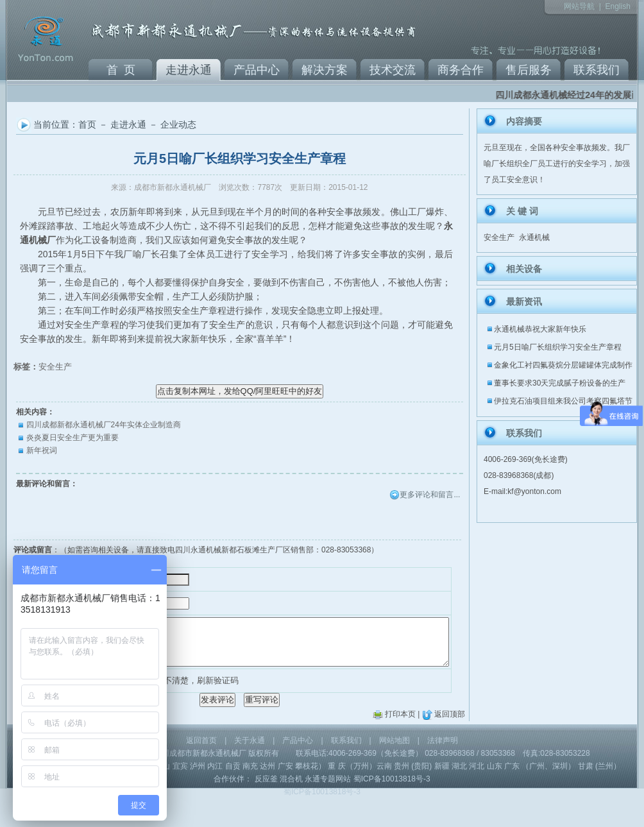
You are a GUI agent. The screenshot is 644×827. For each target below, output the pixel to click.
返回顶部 (450, 743)
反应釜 (266, 808)
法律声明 (443, 769)
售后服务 (529, 70)
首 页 (121, 70)
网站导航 (579, 6)
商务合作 (461, 70)
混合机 (291, 808)
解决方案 (325, 70)
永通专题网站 (328, 808)
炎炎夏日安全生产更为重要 (72, 438)
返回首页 (201, 769)
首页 (87, 124)
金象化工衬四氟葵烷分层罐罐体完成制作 (563, 365)
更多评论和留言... (430, 495)
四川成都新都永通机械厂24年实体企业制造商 (104, 425)
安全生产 (55, 367)
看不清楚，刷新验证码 (180, 700)
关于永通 (250, 769)
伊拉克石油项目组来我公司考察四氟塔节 (563, 401)
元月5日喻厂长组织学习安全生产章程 (558, 347)
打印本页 (400, 743)
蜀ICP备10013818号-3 (392, 808)
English (617, 6)
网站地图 (394, 769)
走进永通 (189, 70)
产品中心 (257, 70)
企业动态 (178, 124)
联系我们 (597, 70)
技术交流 (393, 70)
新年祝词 (42, 450)
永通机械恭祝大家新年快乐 (540, 329)
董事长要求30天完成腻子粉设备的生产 (560, 383)
